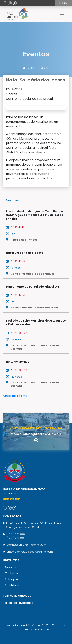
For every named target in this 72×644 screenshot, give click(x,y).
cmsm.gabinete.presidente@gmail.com (30, 552)
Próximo (21, 396)
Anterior (9, 396)
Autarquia (11, 579)
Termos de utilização (17, 596)
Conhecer (12, 573)
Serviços (10, 567)
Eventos (44, 68)
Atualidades (13, 585)
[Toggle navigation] (62, 14)
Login (63, 3)
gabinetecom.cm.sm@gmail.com (26, 545)
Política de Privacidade (18, 603)
